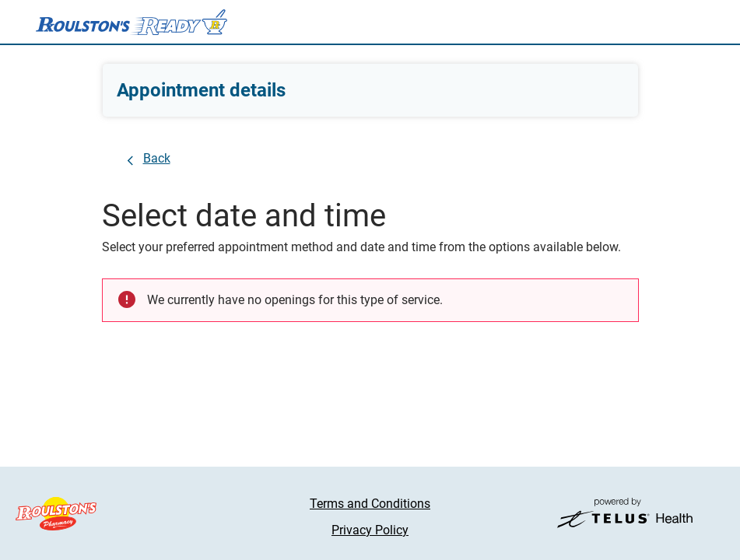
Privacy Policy (370, 530)
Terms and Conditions (370, 504)
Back (157, 158)
